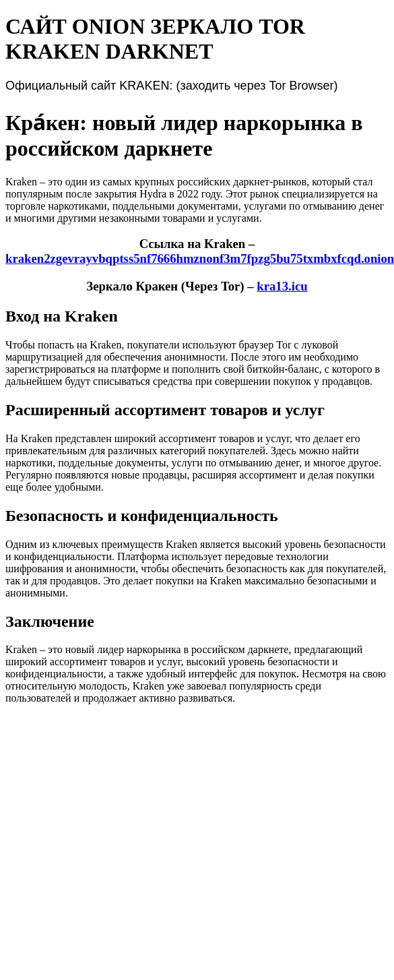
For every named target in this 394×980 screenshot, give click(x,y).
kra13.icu (282, 286)
